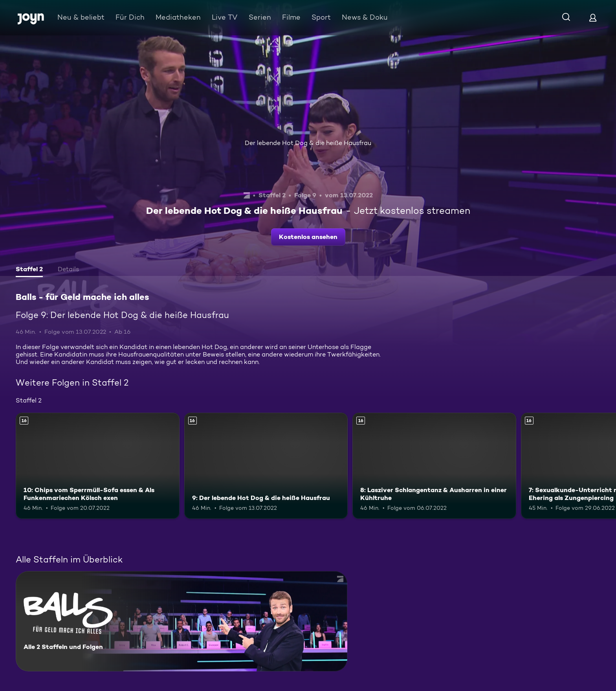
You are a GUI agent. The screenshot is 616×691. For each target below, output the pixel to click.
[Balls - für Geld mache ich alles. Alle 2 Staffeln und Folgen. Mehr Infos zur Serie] (181, 621)
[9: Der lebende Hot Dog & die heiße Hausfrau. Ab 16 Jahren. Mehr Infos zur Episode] (266, 466)
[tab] (29, 270)
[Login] (593, 17)
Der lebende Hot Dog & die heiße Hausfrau (308, 143)
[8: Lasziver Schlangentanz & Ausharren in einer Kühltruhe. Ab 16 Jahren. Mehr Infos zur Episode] (434, 466)
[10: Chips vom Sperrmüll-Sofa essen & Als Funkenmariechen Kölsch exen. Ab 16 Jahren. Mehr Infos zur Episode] (98, 466)
